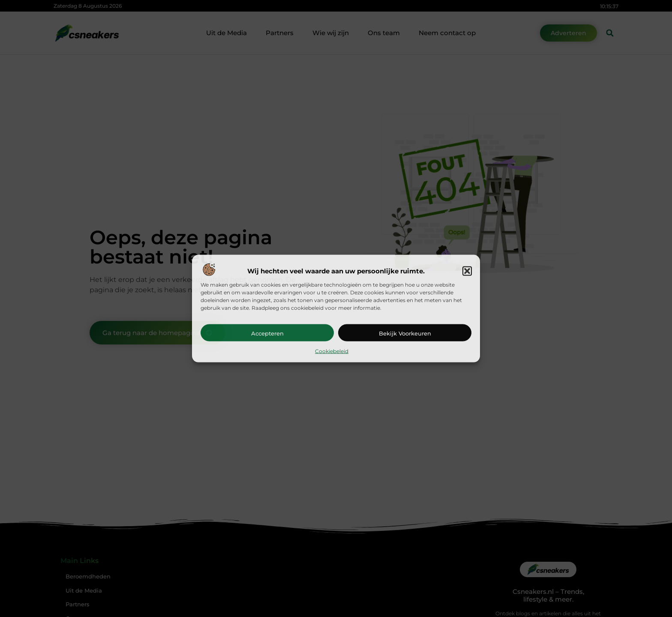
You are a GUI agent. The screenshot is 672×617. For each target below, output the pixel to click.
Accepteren (267, 333)
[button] (467, 271)
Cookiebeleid (332, 351)
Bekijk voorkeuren (405, 333)
